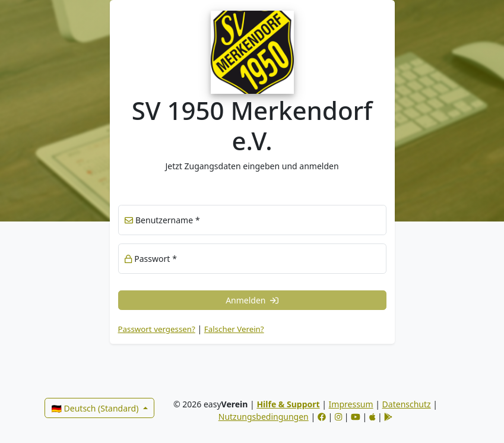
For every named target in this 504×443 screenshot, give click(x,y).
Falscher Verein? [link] (234, 329)
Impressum (351, 404)
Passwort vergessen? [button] (157, 329)
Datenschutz (407, 404)
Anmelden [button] (252, 300)
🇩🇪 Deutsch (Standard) (96, 408)
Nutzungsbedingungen (264, 417)
